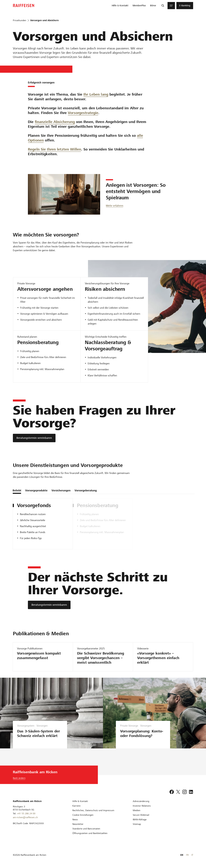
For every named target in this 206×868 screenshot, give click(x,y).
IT (192, 855)
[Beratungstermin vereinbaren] (34, 438)
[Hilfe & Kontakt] (80, 801)
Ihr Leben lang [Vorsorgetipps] (96, 94)
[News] (75, 819)
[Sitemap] (137, 824)
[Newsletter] (78, 824)
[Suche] (163, 6)
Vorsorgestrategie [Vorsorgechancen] (83, 113)
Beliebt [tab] (17, 490)
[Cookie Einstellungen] (83, 815)
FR (187, 855)
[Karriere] (76, 806)
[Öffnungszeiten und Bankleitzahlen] (90, 833)
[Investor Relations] (142, 806)
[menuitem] (120, 6)
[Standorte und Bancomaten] (86, 829)
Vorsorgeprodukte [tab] (36, 490)
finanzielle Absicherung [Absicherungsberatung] (55, 126)
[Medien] (137, 810)
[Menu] (171, 6)
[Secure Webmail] (141, 815)
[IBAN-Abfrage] (140, 819)
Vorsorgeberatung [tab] (86, 490)
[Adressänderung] (141, 801)
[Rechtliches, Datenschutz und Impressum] (93, 810)
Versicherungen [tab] (61, 490)
